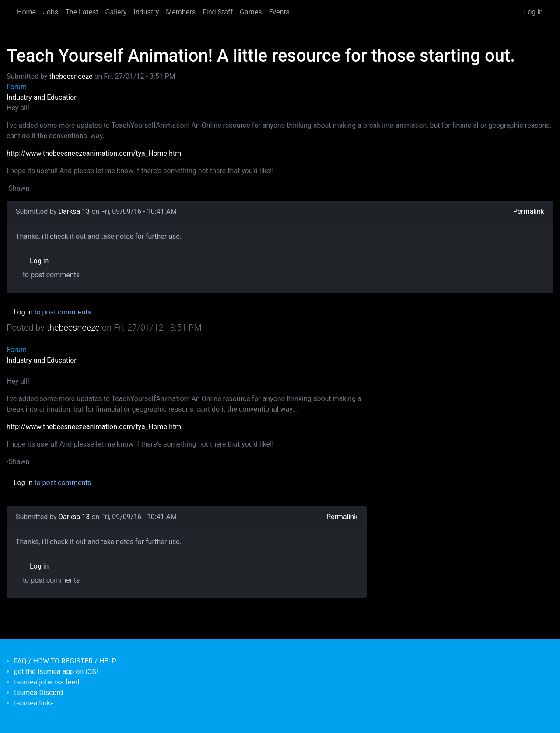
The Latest (82, 12)
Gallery (116, 12)
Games (251, 12)
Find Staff (218, 12)
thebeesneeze (71, 76)
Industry (147, 12)
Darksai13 (74, 211)
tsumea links (34, 703)
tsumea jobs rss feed (47, 682)
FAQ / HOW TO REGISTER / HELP (65, 661)
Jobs (51, 12)
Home (26, 12)
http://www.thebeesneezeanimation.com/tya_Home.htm (94, 153)
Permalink (529, 211)
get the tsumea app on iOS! (56, 672)
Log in (534, 12)
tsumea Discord (38, 693)
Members (181, 12)
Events (279, 12)
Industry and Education (42, 97)
